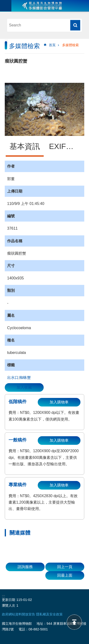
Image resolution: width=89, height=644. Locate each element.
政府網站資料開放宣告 (19, 614)
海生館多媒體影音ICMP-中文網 (42, 6)
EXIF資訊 (65, 146)
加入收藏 (24, 387)
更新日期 (9, 600)
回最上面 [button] (65, 575)
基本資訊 (25, 146)
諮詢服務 (25, 567)
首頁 (52, 45)
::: (6, 41)
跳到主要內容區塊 (2, 2)
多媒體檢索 (70, 45)
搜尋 (75, 25)
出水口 (13, 378)
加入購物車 (59, 402)
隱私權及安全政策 (49, 614)
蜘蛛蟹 (25, 378)
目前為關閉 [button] (6, 6)
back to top (74, 622)
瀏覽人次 (9, 605)
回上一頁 (65, 567)
